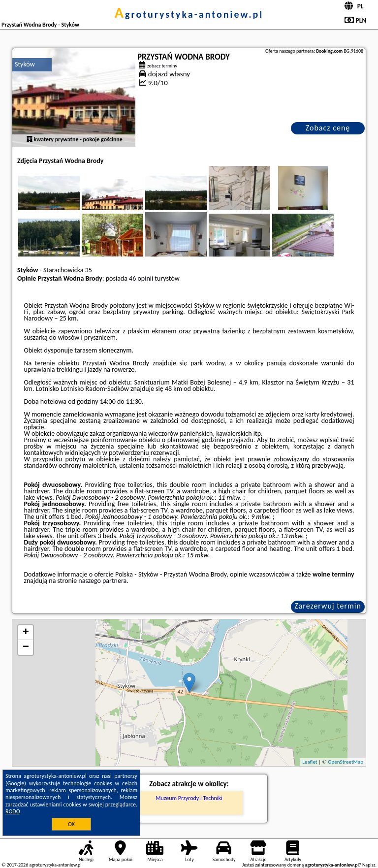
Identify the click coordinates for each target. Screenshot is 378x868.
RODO (13, 811)
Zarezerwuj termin (328, 606)
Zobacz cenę (328, 128)
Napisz (369, 865)
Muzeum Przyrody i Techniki (189, 798)
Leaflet (310, 762)
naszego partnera (102, 581)
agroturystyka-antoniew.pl (189, 14)
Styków (25, 64)
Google (16, 783)
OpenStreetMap (346, 762)
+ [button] (26, 633)
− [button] (26, 647)
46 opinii (141, 278)
